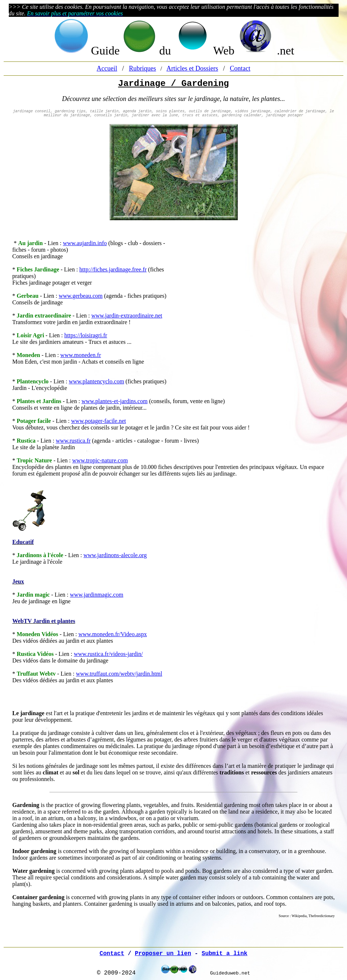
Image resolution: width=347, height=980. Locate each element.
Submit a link (224, 954)
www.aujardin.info (85, 243)
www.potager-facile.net (99, 421)
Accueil (107, 68)
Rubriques (143, 68)
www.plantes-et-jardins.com (114, 401)
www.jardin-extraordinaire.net (127, 316)
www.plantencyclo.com (97, 381)
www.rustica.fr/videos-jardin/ (108, 654)
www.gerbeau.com (81, 296)
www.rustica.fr (73, 441)
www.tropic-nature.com (100, 460)
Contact (240, 68)
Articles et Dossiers (192, 68)
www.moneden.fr (81, 355)
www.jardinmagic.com (97, 595)
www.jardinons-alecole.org (115, 555)
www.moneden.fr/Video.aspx (113, 634)
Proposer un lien (163, 954)
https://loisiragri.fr (86, 335)
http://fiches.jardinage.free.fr (113, 269)
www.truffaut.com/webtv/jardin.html (119, 674)
